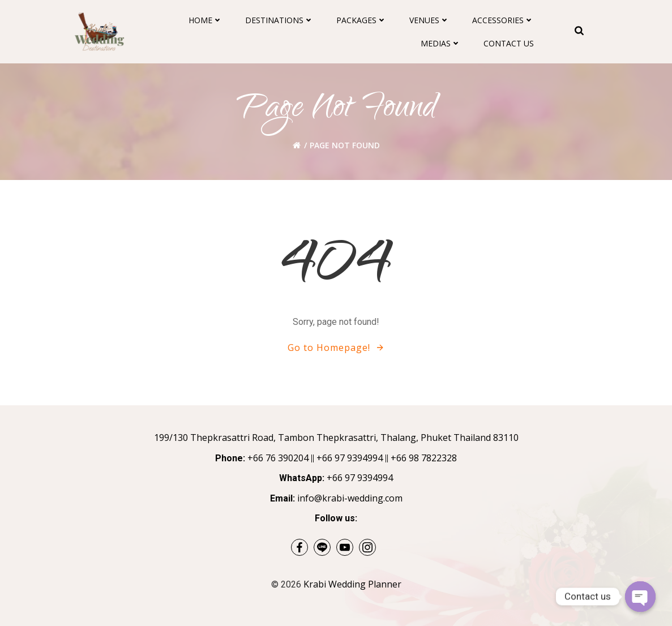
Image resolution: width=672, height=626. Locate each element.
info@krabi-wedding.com (350, 498)
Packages (361, 20)
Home (206, 20)
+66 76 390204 (278, 458)
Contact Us (509, 43)
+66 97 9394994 (350, 458)
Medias (441, 43)
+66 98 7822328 (424, 458)
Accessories (503, 20)
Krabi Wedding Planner (352, 584)
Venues (429, 20)
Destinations (279, 20)
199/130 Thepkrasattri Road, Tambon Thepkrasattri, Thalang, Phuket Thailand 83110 (336, 438)
